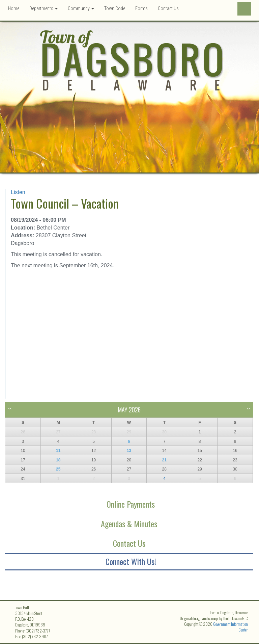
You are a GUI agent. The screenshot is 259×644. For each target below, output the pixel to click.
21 (164, 460)
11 (58, 451)
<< (10, 408)
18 (58, 460)
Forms (141, 8)
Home (14, 8)
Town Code (115, 8)
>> (248, 408)
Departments (44, 8)
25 (58, 469)
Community (81, 8)
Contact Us (168, 8)
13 (129, 451)
